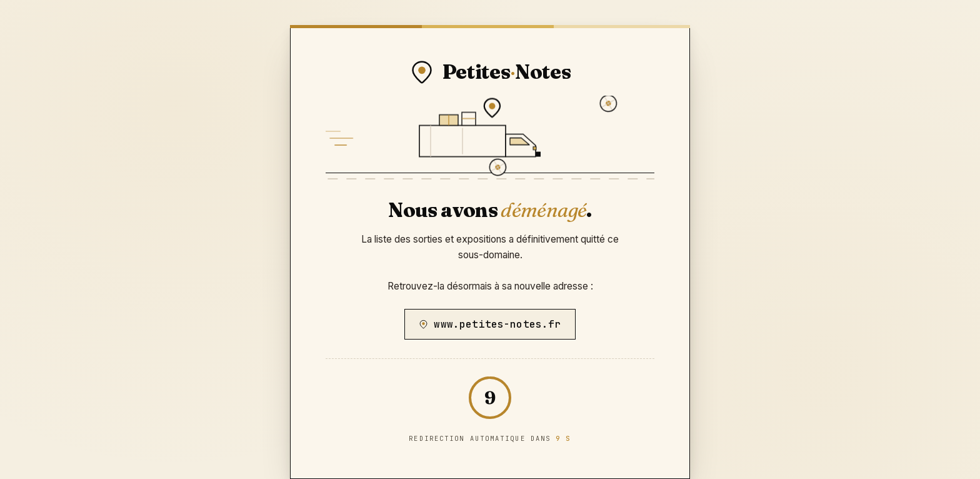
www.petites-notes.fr (490, 324)
